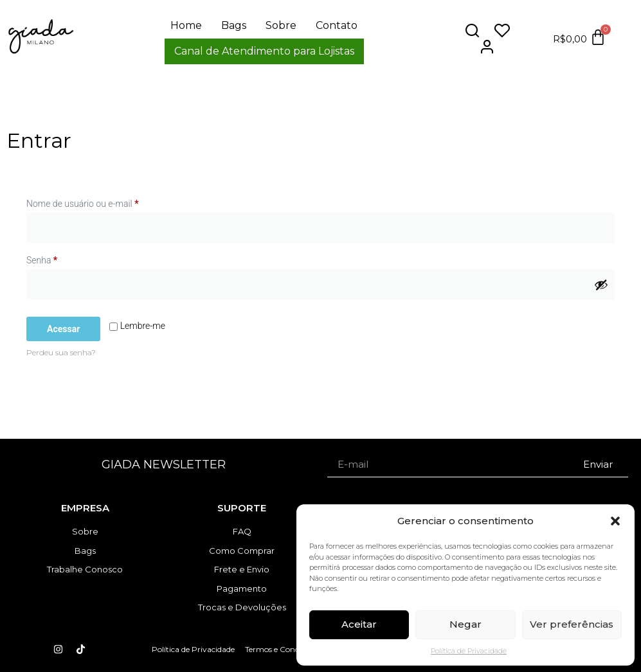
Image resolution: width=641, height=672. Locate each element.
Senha (63, 258)
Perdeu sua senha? (61, 352)
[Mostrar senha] (601, 285)
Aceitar (359, 624)
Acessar (63, 329)
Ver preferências (572, 624)
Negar (465, 624)
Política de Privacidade (469, 651)
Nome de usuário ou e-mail (104, 202)
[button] (615, 521)
